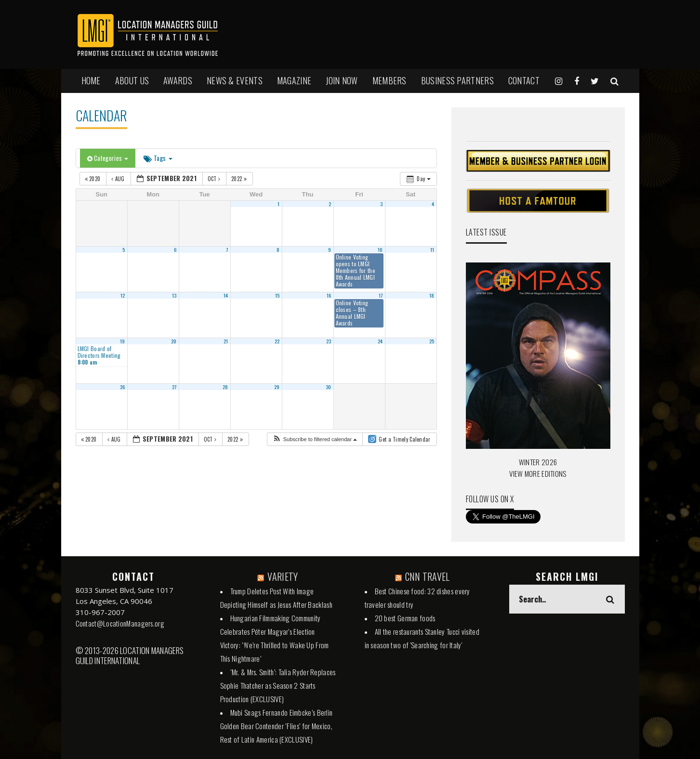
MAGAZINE (294, 80)
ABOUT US (132, 80)
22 (277, 341)
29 (277, 387)
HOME (91, 80)
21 (226, 341)
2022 (240, 179)
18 (432, 295)
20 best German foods (405, 618)
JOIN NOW (342, 80)
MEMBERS (390, 80)
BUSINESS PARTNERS (457, 80)
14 (226, 295)
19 (123, 341)
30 (329, 387)
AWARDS (178, 80)
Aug (119, 179)
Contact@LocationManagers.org (120, 623)
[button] (315, 439)
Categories (108, 158)
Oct (215, 179)
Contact (524, 80)
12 (123, 295)
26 (123, 387)
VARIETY (283, 576)
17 (381, 295)
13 (174, 295)
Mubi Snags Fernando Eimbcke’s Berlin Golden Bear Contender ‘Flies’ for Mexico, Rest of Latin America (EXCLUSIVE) (277, 726)
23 (329, 341)
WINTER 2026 (538, 462)
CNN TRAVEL (428, 576)
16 (329, 295)
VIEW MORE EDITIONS (538, 473)
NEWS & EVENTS (235, 80)
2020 (93, 179)
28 (225, 387)
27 (174, 387)
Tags (158, 158)
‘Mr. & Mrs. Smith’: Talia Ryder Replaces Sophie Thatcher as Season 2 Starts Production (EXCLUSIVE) (278, 685)
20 (174, 341)
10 (380, 249)
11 (432, 249)
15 (277, 295)
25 (432, 341)
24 (380, 341)
